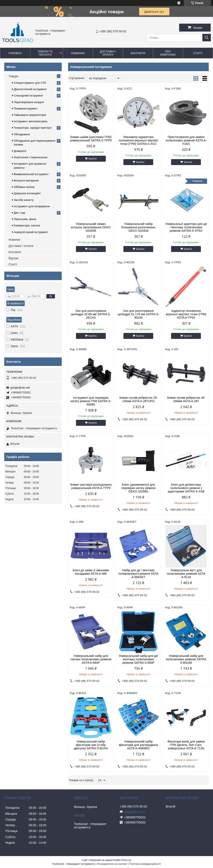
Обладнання (22, 134)
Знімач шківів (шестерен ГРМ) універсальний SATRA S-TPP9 (91, 139)
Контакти (138, 53)
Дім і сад (19, 213)
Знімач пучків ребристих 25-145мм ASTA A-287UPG (138, 399)
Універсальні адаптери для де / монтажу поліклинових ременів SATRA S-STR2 (186, 227)
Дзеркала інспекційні (27, 193)
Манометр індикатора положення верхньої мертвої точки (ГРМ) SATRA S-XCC (139, 140)
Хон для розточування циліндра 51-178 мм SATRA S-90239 (139, 314)
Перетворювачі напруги (29, 102)
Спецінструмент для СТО (30, 83)
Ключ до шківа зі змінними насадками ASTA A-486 (91, 572)
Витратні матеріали (26, 181)
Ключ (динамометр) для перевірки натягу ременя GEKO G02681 (138, 488)
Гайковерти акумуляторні (30, 115)
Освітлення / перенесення (31, 157)
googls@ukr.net (20, 388)
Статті (198, 53)
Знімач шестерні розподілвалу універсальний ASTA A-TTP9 (91, 486)
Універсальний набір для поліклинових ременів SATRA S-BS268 (186, 659)
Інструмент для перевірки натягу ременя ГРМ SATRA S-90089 (91, 401)
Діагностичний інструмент (30, 89)
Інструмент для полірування (32, 206)
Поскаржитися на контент (112, 864)
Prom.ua (126, 860)
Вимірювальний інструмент (31, 174)
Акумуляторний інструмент (31, 232)
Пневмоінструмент (26, 109)
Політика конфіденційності (145, 864)
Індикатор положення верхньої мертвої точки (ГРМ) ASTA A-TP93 (186, 314)
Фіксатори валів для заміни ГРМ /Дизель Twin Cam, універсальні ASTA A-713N (186, 745)
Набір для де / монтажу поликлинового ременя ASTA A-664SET (138, 574)
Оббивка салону (24, 187)
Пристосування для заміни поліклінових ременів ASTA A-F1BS (186, 140)
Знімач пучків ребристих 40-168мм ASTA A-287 (186, 399)
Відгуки (14, 258)
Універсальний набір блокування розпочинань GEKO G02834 (138, 227)
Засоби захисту (24, 200)
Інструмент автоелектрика (31, 121)
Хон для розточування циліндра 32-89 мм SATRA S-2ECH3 (91, 314)
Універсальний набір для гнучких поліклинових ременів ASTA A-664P (91, 659)
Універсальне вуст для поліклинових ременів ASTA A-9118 (186, 574)
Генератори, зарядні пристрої (33, 128)
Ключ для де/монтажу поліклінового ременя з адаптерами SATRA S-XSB (186, 488)
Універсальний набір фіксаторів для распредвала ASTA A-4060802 (138, 745)
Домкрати (20, 151)
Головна (15, 53)
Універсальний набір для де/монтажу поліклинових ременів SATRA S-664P (138, 659)
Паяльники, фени (25, 219)
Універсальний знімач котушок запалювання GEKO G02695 (91, 227)
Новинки (78, 53)
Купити (93, 159)
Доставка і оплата (108, 53)
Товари (13, 76)
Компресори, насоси (27, 225)
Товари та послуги (45, 53)
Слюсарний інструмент (29, 96)
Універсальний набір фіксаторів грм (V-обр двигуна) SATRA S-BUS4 (91, 745)
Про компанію (168, 53)
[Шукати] (207, 38)
